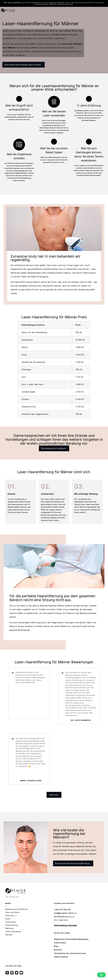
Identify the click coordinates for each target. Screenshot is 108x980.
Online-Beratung (13, 932)
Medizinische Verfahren (17, 910)
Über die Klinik (12, 913)
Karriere (58, 951)
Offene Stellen (61, 958)
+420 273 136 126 (62, 910)
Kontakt (9, 936)
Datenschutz (60, 944)
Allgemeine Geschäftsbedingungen (71, 940)
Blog (56, 947)
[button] (54, 796)
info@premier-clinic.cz (65, 914)
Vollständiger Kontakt (65, 926)
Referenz (10, 929)
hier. (71, 4)
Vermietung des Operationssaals (70, 954)
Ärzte (8, 920)
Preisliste (11, 917)
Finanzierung (12, 926)
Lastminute (11, 923)
